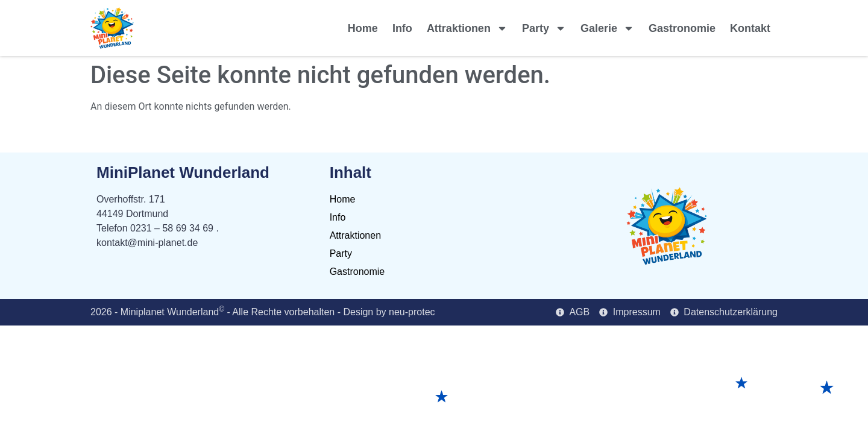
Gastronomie (682, 28)
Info (402, 28)
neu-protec (412, 312)
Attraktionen (467, 28)
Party (544, 28)
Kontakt (750, 28)
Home (363, 28)
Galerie (607, 28)
